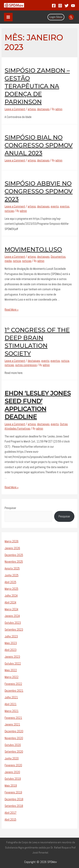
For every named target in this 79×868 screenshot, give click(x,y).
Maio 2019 (11, 785)
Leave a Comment (15, 109)
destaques (43, 109)
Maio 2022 (11, 670)
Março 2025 (11, 589)
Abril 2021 (11, 704)
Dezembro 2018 (14, 799)
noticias (9, 211)
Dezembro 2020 (14, 731)
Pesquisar (10, 508)
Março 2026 (12, 541)
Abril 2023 (11, 650)
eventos (65, 206)
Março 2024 (11, 609)
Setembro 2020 (14, 752)
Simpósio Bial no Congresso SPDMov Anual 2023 (39, 145)
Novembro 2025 (14, 562)
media (8, 261)
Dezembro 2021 (14, 691)
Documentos (58, 257)
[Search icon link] (71, 17)
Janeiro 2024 (12, 616)
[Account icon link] (56, 17)
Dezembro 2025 (14, 555)
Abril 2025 (10, 582)
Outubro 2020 (13, 745)
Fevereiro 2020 (13, 765)
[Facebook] (54, 6)
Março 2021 (12, 711)
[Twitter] (67, 6)
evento (55, 206)
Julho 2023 (11, 636)
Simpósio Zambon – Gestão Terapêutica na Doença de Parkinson (37, 86)
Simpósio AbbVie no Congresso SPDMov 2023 (39, 191)
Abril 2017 (11, 813)
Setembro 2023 (14, 629)
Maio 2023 (11, 643)
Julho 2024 (11, 596)
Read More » (12, 309)
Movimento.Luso (33, 249)
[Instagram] (60, 6)
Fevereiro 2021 (13, 718)
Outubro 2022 (13, 663)
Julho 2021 (11, 697)
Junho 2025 (12, 575)
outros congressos (26, 365)
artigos (32, 109)
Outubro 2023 (13, 623)
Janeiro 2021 (12, 724)
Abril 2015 (10, 819)
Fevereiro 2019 (13, 792)
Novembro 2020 (14, 738)
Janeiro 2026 (12, 548)
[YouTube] (73, 6)
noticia (17, 261)
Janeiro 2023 (12, 657)
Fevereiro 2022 (13, 684)
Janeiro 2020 (12, 772)
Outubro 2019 (13, 779)
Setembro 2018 (14, 806)
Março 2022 (12, 677)
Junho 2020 (12, 758)
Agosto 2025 (12, 568)
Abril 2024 (10, 602)
